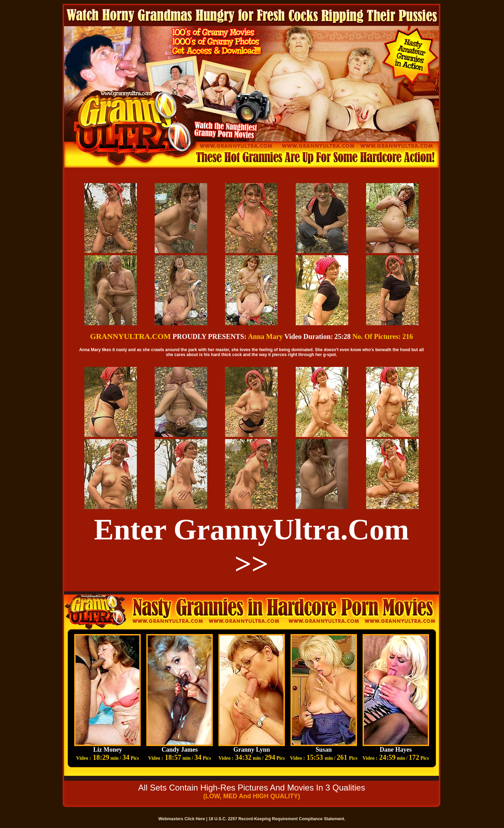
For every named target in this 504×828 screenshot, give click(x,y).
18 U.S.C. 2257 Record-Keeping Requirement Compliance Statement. (277, 819)
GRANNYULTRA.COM (130, 336)
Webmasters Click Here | (184, 819)
